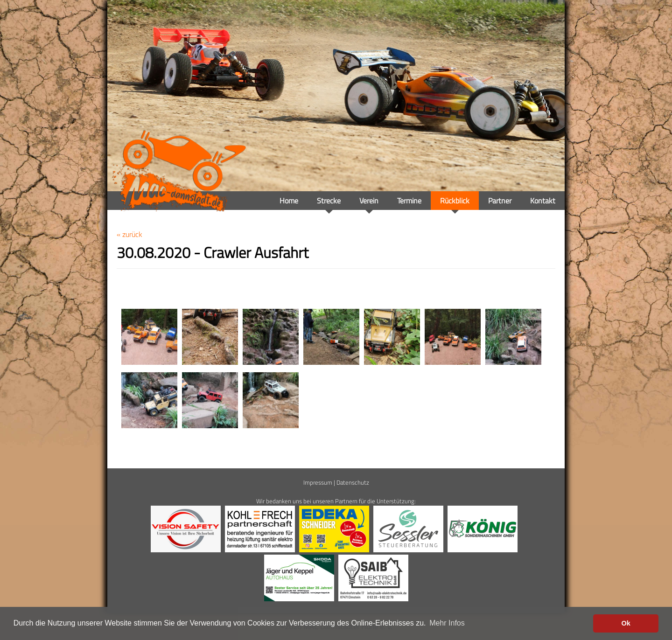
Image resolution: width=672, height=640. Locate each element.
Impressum (318, 482)
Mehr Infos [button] (447, 623)
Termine (409, 201)
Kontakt (543, 201)
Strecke (329, 201)
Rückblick (455, 201)
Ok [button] (626, 623)
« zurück (129, 234)
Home (289, 201)
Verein (369, 201)
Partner (500, 201)
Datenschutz (353, 482)
